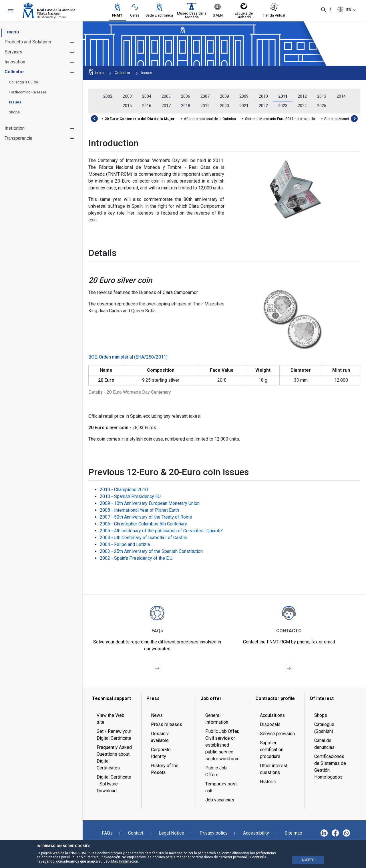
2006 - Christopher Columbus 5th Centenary (143, 524)
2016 (147, 106)
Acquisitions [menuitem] (272, 715)
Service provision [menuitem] (277, 734)
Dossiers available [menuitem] (160, 737)
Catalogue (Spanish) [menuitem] (324, 728)
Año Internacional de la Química (210, 119)
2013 (322, 96)
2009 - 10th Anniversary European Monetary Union (150, 503)
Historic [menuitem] (268, 782)
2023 (283, 106)
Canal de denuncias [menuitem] (324, 744)
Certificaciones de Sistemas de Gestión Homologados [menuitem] (330, 767)
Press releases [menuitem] (167, 724)
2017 (166, 106)
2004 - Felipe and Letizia (125, 544)
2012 (302, 96)
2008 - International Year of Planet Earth (139, 510)
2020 (224, 106)
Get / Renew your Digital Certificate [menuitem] (114, 735)
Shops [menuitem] (321, 715)
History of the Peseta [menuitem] (165, 769)
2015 (127, 106)
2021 (244, 106)
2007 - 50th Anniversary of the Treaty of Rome (146, 517)
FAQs (107, 833)
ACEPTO (308, 860)
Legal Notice (171, 833)
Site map (293, 833)
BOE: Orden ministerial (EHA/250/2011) (128, 357)
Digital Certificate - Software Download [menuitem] (114, 784)
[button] (72, 42)
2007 (205, 96)
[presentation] (94, 119)
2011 (283, 96)
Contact (136, 833)
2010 (263, 96)
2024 (302, 106)
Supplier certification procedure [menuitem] (272, 750)
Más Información (125, 861)
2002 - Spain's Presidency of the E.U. (137, 558)
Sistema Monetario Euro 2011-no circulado (280, 119)
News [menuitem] (157, 715)
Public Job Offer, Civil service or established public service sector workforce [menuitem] (222, 745)
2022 (263, 106)
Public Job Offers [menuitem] (216, 771)
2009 (244, 96)
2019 (205, 106)
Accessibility (256, 833)
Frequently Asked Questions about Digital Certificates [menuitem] (114, 758)
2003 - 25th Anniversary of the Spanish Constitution (151, 551)
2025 (322, 106)
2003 (127, 96)
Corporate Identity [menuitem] (161, 753)
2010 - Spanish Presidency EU (130, 496)
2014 (341, 96)
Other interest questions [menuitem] (274, 769)
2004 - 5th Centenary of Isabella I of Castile (144, 538)
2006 (186, 96)
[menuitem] (13, 32)
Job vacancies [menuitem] (220, 800)
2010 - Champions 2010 (124, 490)
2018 (186, 106)
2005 (166, 96)
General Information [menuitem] (217, 719)
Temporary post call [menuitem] (221, 787)
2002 (108, 96)
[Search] (323, 10)
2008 (224, 96)
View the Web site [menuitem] (111, 719)
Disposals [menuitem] (270, 724)
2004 (147, 96)
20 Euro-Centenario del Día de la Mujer (140, 119)
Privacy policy (214, 833)
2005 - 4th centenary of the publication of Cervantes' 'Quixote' (161, 531)
